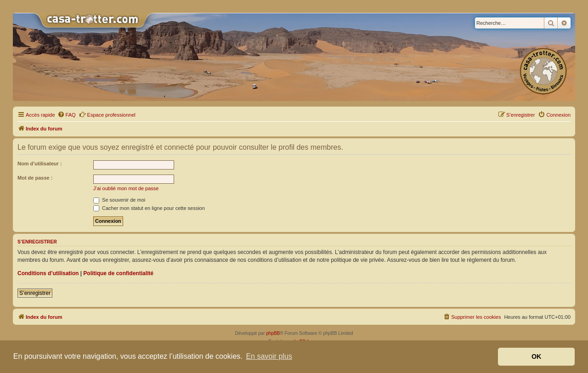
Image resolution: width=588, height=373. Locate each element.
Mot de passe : (35, 178)
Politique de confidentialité (118, 273)
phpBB (273, 333)
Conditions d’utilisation (48, 273)
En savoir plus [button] (269, 356)
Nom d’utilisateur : (40, 164)
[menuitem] (67, 115)
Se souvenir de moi (119, 200)
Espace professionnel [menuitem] (107, 114)
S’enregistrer (35, 293)
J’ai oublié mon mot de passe (126, 188)
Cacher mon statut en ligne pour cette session (149, 208)
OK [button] (537, 356)
